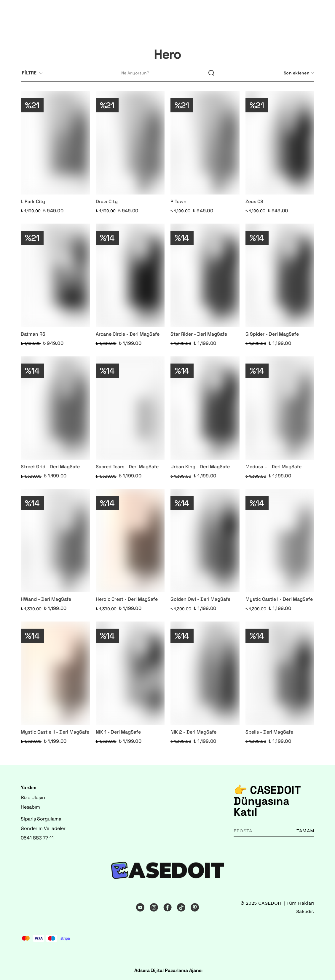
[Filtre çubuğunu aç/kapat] (35, 73)
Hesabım (30, 807)
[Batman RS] (55, 275)
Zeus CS (254, 201)
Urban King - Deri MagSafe (200, 467)
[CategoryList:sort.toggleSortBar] (298, 73)
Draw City (107, 201)
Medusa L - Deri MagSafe (273, 467)
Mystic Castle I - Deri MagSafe (279, 599)
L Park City (33, 201)
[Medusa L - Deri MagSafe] (280, 408)
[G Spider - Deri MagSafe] (280, 275)
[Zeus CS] (280, 143)
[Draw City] (130, 143)
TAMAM (305, 831)
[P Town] (205, 143)
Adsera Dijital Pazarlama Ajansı (168, 970)
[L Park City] (55, 143)
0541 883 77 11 (37, 838)
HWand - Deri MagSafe (46, 599)
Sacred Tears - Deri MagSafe (127, 467)
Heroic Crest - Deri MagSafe (127, 599)
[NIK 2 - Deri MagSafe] (205, 673)
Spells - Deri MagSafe (269, 732)
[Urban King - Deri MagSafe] (205, 408)
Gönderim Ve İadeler (43, 828)
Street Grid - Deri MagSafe (50, 467)
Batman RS (33, 334)
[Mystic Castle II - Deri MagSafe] (55, 673)
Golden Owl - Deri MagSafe (200, 599)
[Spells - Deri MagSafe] (280, 673)
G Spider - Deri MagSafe (272, 334)
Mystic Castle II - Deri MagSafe (55, 732)
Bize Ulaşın (33, 797)
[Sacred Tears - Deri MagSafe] (130, 408)
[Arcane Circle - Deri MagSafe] (130, 275)
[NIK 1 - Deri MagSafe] (130, 673)
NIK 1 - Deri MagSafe (118, 732)
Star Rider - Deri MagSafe (199, 334)
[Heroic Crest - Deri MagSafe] (130, 541)
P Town (178, 201)
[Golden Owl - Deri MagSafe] (205, 541)
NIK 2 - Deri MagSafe (193, 732)
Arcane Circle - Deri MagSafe (128, 334)
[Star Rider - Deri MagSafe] (205, 275)
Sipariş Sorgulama (41, 819)
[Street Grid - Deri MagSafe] (55, 408)
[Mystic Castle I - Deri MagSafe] (280, 541)
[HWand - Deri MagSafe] (55, 541)
